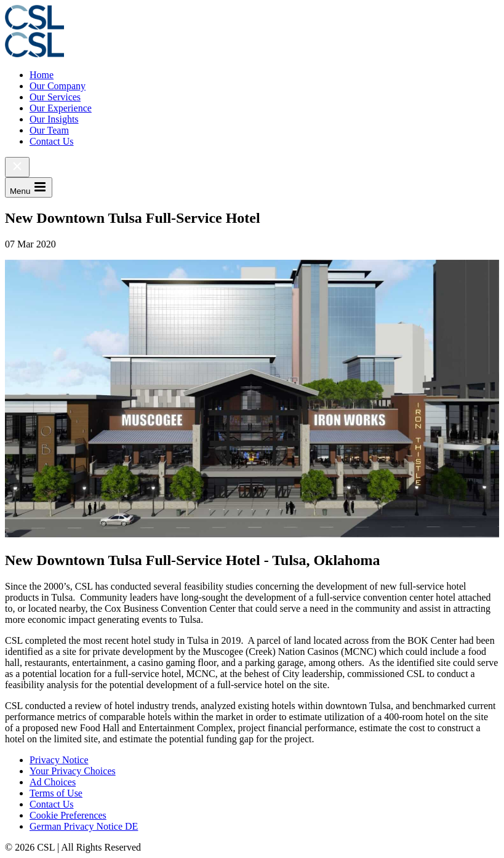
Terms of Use (56, 793)
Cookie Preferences (68, 815)
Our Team (49, 130)
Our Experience (61, 108)
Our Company (58, 86)
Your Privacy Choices (73, 771)
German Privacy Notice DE (84, 826)
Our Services (55, 97)
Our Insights (54, 119)
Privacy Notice (59, 760)
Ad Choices (53, 782)
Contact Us (52, 141)
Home (42, 75)
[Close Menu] (17, 167)
